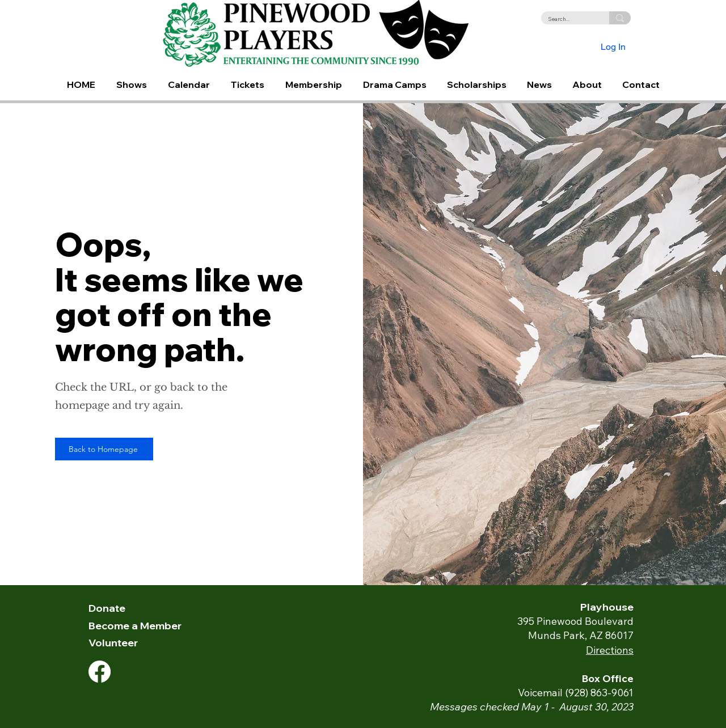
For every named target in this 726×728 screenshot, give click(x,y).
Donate (107, 608)
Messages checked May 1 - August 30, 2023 (532, 707)
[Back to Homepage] (104, 449)
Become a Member (135, 626)
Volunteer (113, 643)
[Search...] (567, 19)
